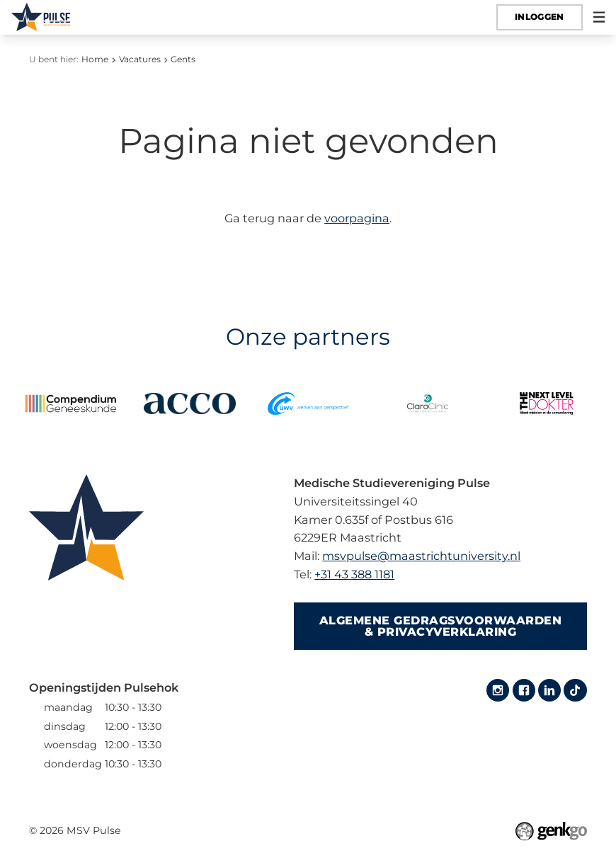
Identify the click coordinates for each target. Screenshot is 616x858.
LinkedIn (549, 690)
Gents (183, 59)
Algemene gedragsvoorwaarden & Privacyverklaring (441, 626)
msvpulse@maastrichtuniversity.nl (421, 556)
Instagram (498, 690)
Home (95, 59)
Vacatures (140, 59)
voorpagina (357, 218)
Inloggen (540, 17)
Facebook (524, 690)
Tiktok (575, 690)
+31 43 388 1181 (354, 574)
